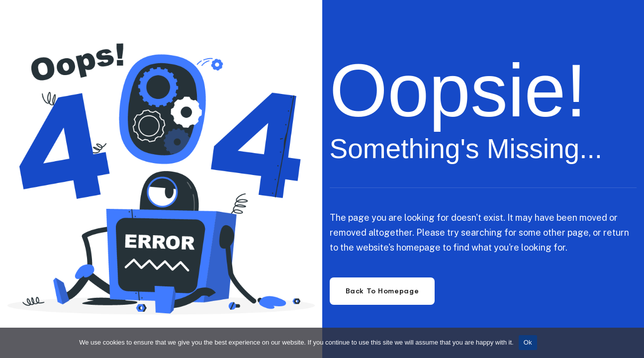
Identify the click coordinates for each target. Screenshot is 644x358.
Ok (528, 342)
